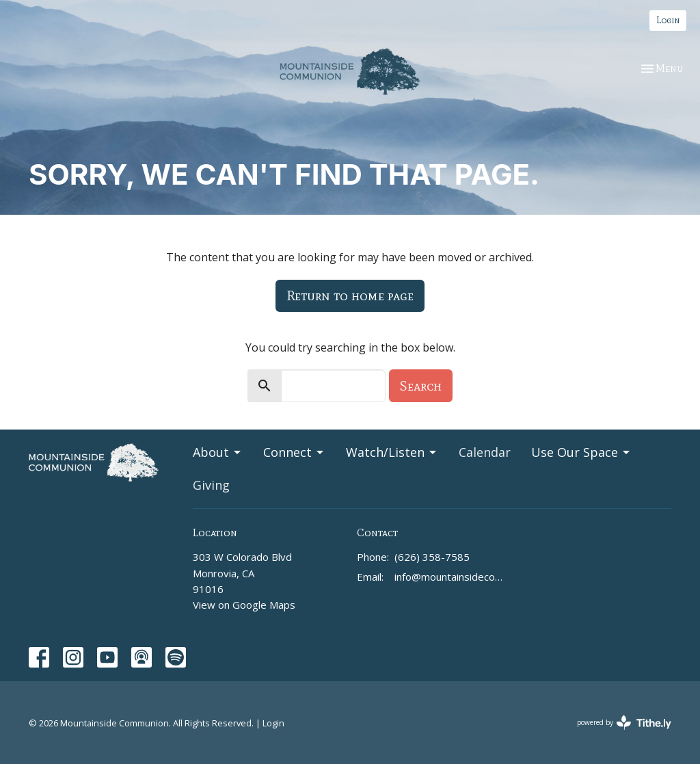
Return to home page (350, 295)
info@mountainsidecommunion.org (451, 577)
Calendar (485, 452)
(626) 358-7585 (432, 557)
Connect (294, 452)
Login (668, 20)
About (218, 452)
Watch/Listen (392, 452)
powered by (624, 723)
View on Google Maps (244, 605)
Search (421, 386)
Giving (211, 485)
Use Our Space (581, 452)
